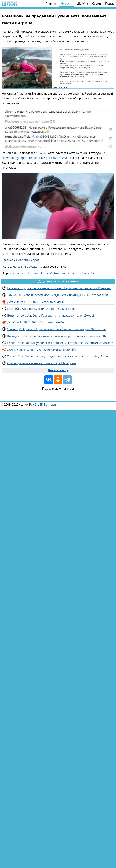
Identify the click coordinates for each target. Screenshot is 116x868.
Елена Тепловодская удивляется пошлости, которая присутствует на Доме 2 (60, 343)
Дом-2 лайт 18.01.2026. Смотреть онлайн (36, 322)
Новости (67, 4)
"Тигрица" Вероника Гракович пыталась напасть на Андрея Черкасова (56, 329)
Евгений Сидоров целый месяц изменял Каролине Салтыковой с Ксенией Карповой (60, 288)
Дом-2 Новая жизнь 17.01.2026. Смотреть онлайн (42, 350)
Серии (96, 4)
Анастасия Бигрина (26, 273)
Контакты (51, 404)
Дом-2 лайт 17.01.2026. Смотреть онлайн (36, 302)
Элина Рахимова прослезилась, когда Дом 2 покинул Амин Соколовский (58, 295)
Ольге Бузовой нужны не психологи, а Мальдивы (42, 363)
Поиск (109, 4)
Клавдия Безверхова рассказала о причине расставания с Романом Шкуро (59, 336)
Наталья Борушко (25, 267)
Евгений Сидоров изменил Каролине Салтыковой (42, 309)
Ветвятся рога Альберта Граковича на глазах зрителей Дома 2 (51, 316)
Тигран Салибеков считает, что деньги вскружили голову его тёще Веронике (60, 356)
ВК (36, 404)
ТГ (41, 404)
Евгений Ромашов (54, 273)
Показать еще (58, 370)
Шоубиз (82, 4)
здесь (75, 36)
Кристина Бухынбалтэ (83, 273)
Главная (51, 4)
